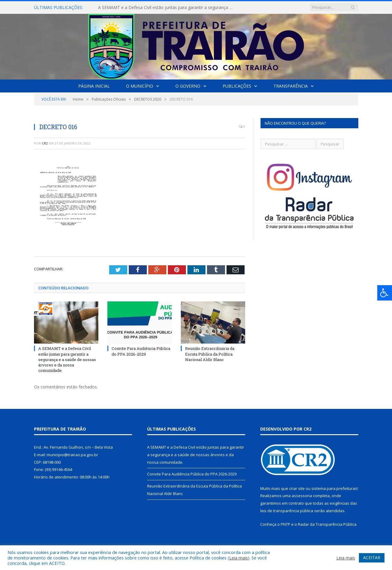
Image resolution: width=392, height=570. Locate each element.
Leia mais (239, 558)
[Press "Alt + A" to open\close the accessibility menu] (385, 293)
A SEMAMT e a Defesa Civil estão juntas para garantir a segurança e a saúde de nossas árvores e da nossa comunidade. (167, 8)
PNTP (286, 524)
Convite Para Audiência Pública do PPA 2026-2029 (141, 351)
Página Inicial (94, 86)
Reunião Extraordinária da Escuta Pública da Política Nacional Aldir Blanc (210, 354)
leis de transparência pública (287, 511)
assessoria (302, 496)
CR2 (45, 143)
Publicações (237, 86)
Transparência (291, 86)
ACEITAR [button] (372, 558)
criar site (297, 488)
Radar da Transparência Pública (327, 524)
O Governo (188, 86)
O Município (140, 86)
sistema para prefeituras (334, 488)
